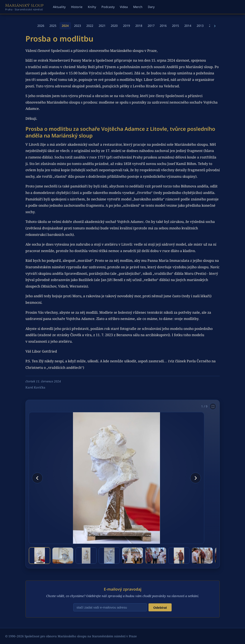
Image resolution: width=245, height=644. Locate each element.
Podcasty (108, 7)
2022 (90, 26)
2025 (53, 26)
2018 (139, 26)
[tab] (40, 556)
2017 (151, 26)
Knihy (92, 7)
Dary (151, 7)
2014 (188, 26)
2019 (126, 26)
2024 (65, 26)
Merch (138, 7)
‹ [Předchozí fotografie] (37, 477)
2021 (102, 26)
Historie (77, 7)
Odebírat (160, 608)
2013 (200, 26)
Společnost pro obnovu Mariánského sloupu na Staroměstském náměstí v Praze (81, 636)
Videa (124, 7)
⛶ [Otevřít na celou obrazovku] (213, 407)
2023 (77, 26)
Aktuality (59, 7)
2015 (175, 26)
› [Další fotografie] (196, 477)
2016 (163, 26)
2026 (41, 26)
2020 (114, 26)
